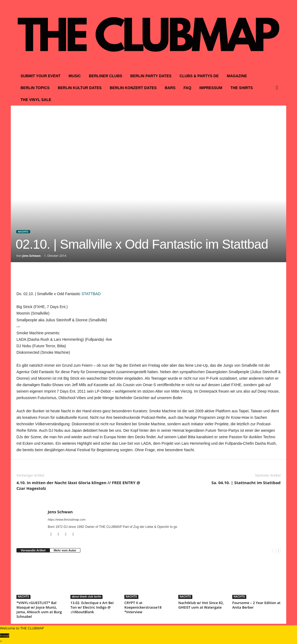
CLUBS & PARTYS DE (199, 76)
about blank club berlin (86, 597)
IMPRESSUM (211, 88)
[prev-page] (273, 550)
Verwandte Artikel (33, 550)
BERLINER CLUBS (105, 76)
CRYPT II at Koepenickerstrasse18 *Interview (143, 607)
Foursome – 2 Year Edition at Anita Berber (256, 605)
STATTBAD (91, 294)
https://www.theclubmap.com (67, 520)
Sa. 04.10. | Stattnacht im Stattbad (246, 483)
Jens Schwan (32, 256)
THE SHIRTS (242, 88)
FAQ (187, 88)
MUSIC (75, 76)
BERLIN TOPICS (35, 88)
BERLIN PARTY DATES (151, 76)
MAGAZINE (237, 76)
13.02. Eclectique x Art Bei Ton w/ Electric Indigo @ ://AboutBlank (92, 607)
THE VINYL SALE (36, 100)
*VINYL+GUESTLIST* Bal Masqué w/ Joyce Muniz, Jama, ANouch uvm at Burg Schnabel (39, 610)
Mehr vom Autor (65, 550)
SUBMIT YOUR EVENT (40, 76)
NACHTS (23, 232)
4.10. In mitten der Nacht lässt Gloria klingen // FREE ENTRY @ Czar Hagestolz (78, 485)
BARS (170, 88)
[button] (278, 88)
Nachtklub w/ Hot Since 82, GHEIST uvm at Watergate (201, 605)
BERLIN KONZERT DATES (133, 88)
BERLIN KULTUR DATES (80, 88)
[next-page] (279, 550)
